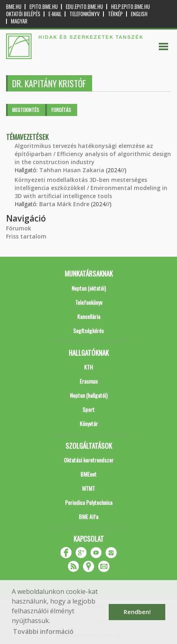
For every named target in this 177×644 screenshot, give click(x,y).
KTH (88, 367)
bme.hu (14, 7)
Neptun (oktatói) (89, 288)
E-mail (55, 14)
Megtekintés (26, 110)
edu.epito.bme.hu (84, 7)
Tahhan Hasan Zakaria (72, 170)
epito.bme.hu (44, 7)
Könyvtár (89, 423)
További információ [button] (43, 631)
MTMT (88, 488)
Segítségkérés (88, 330)
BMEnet (88, 474)
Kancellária (89, 316)
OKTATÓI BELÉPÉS (23, 14)
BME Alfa (88, 516)
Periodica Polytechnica (89, 502)
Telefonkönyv (85, 14)
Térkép (115, 14)
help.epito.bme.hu (131, 7)
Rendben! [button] (137, 612)
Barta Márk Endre (64, 204)
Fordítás (61, 110)
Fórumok (19, 228)
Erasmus (89, 381)
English (139, 14)
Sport (88, 409)
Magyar (19, 21)
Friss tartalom (26, 236)
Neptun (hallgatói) (89, 395)
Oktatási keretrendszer (89, 460)
